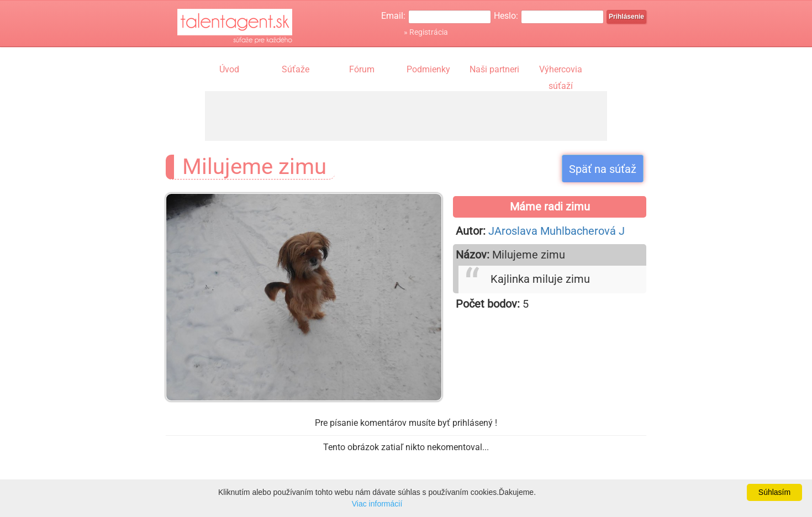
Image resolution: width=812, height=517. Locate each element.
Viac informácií (377, 504)
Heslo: (506, 16)
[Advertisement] (406, 116)
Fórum (362, 69)
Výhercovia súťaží (561, 71)
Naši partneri (494, 69)
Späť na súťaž (603, 169)
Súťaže (296, 69)
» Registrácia (426, 32)
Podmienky (428, 69)
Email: (393, 16)
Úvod (229, 69)
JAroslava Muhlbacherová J (557, 231)
